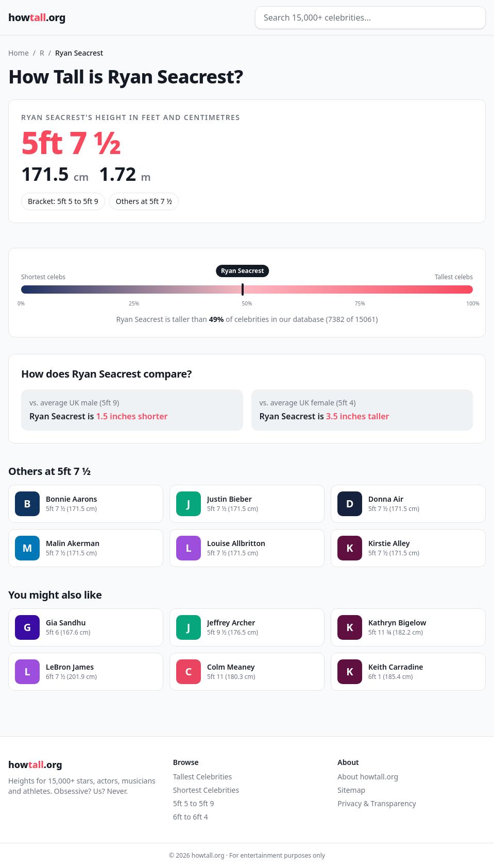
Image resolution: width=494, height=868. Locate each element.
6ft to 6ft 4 (191, 817)
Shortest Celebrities (206, 790)
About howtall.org (368, 777)
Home (19, 53)
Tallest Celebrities (203, 777)
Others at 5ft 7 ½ (144, 201)
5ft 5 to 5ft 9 (194, 803)
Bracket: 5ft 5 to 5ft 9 (63, 201)
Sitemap (351, 790)
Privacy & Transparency (377, 803)
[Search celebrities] (370, 18)
